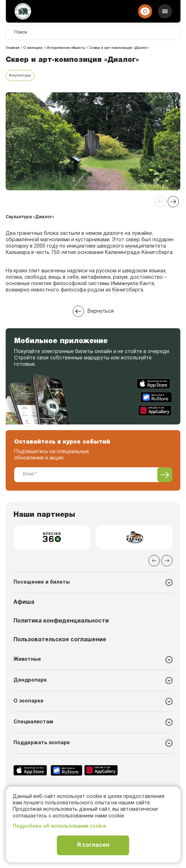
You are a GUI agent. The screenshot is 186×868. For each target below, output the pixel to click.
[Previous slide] (160, 202)
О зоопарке (29, 701)
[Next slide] (173, 202)
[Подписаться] (165, 475)
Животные (27, 659)
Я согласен (93, 845)
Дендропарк (30, 680)
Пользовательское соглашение (60, 640)
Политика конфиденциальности (61, 621)
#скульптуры (20, 76)
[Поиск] (93, 33)
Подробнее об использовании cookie (60, 826)
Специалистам (33, 722)
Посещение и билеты (42, 582)
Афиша (24, 602)
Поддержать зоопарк (42, 743)
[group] (52, 537)
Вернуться (93, 311)
